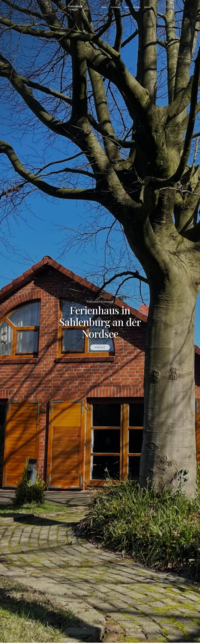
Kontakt (148, 7)
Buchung (137, 7)
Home (104, 7)
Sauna (127, 7)
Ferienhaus (115, 7)
